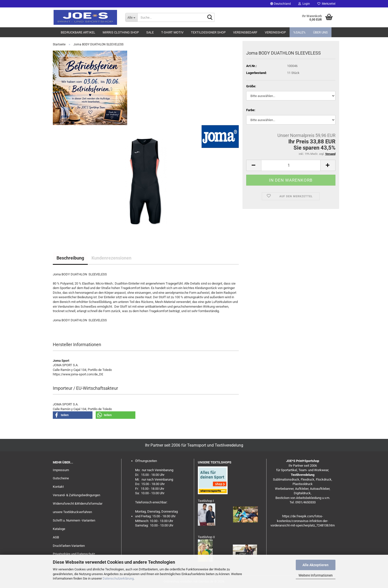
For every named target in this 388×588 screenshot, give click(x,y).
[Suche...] (131, 17)
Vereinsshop (275, 32)
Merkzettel (326, 4)
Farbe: (251, 110)
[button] (281, 4)
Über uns (320, 32)
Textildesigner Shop (208, 32)
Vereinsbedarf (245, 32)
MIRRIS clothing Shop (121, 32)
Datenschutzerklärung (118, 578)
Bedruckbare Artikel (78, 32)
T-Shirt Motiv (172, 32)
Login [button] (304, 4)
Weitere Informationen (316, 575)
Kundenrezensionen (111, 258)
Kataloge (59, 529)
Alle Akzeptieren (315, 565)
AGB (56, 537)
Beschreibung (70, 258)
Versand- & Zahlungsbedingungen (76, 495)
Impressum (61, 470)
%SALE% (299, 32)
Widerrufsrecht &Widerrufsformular (78, 504)
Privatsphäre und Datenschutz (74, 554)
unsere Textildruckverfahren (72, 512)
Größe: (251, 86)
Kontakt (58, 487)
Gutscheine (61, 478)
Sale (150, 32)
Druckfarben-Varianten (69, 546)
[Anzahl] (291, 165)
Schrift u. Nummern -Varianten (74, 520)
